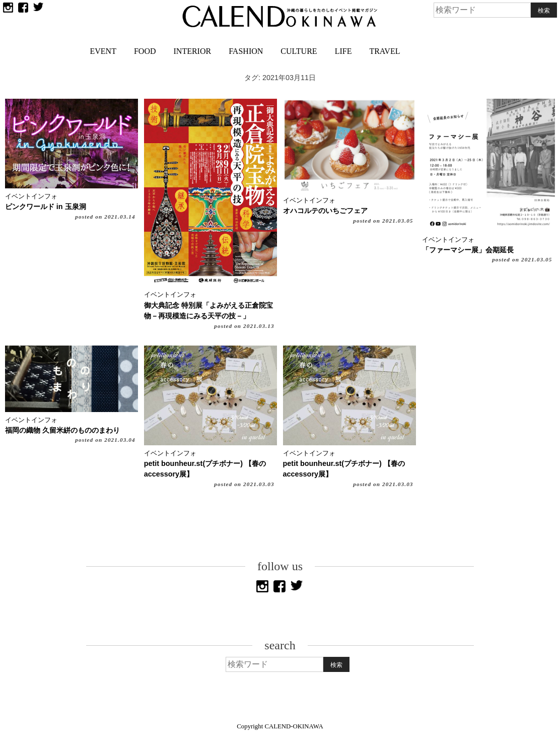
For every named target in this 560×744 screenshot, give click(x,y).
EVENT (103, 51)
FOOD (145, 51)
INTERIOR (193, 51)
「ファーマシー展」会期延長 (468, 250)
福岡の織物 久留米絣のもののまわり (62, 430)
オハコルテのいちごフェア (325, 211)
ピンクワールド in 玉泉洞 (46, 207)
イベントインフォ (31, 196)
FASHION (246, 51)
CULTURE (299, 51)
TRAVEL (384, 51)
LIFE (343, 51)
